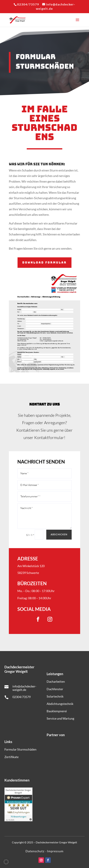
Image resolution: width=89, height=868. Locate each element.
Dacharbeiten (56, 681)
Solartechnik (55, 696)
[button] (6, 862)
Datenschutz (35, 851)
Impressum (55, 851)
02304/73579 (22, 697)
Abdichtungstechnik (60, 704)
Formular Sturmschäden (20, 749)
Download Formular (44, 262)
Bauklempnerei (57, 711)
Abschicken (59, 534)
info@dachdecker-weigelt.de (24, 688)
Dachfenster (55, 689)
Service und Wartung (60, 718)
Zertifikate (11, 757)
